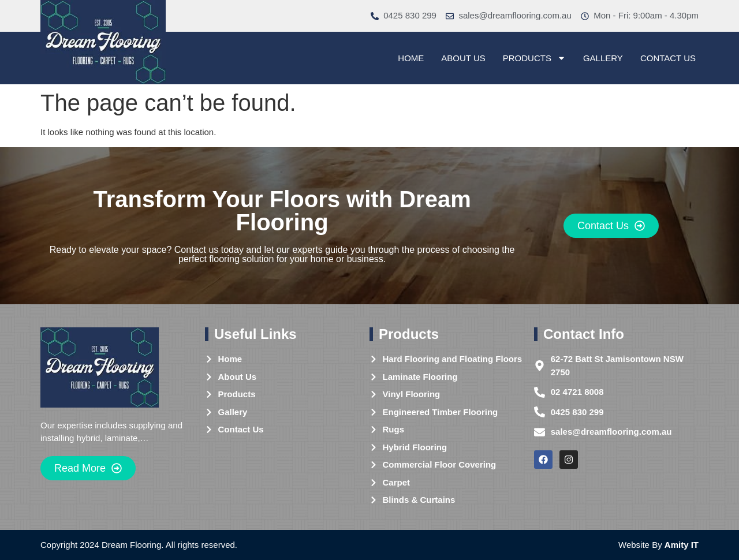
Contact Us (668, 58)
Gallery (603, 58)
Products (534, 58)
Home (411, 58)
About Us (463, 58)
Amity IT (682, 545)
